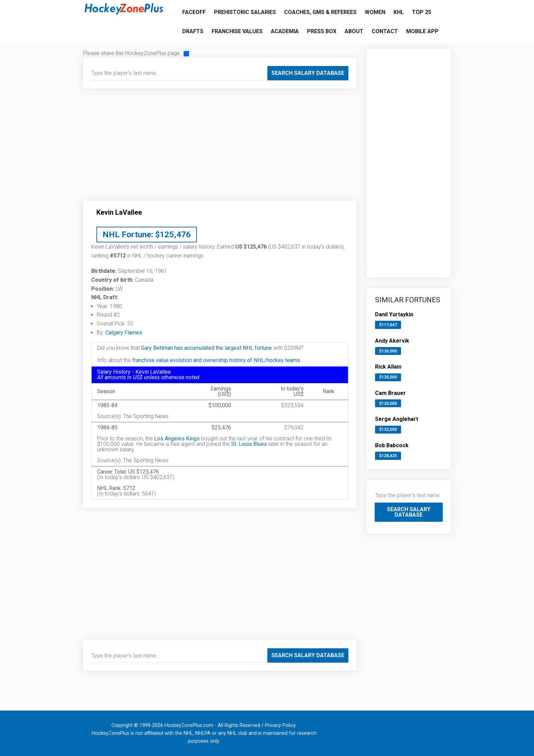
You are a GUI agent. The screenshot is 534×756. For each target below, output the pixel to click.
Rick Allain (388, 367)
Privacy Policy (280, 725)
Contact (385, 31)
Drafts (193, 31)
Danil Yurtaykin (394, 314)
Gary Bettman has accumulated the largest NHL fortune (206, 348)
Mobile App (422, 31)
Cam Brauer (390, 393)
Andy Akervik (392, 341)
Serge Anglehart (397, 419)
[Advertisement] (220, 147)
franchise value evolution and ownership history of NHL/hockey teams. (217, 360)
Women (375, 12)
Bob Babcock (392, 445)
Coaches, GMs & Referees (320, 12)
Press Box (322, 31)
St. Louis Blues (249, 444)
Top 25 (422, 12)
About (354, 31)
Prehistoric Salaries (245, 12)
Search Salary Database (308, 73)
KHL (399, 12)
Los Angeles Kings (177, 439)
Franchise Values (237, 31)
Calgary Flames (124, 333)
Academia (285, 31)
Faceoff (194, 12)
